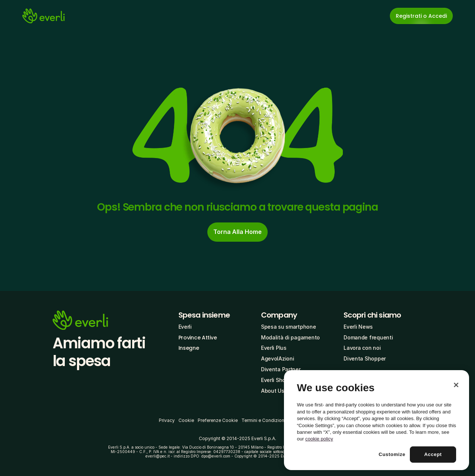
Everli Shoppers (280, 380)
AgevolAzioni (278, 358)
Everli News (358, 327)
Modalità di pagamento (290, 337)
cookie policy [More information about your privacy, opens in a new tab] (319, 439)
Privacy (167, 420)
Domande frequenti (368, 337)
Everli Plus (274, 348)
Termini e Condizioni (263, 420)
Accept (433, 454)
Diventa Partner (281, 369)
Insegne (189, 348)
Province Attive (198, 338)
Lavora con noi (362, 348)
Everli (185, 327)
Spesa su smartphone (289, 327)
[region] (377, 420)
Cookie (186, 420)
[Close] (456, 385)
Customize (392, 454)
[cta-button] (237, 232)
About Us (273, 391)
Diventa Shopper (365, 358)
